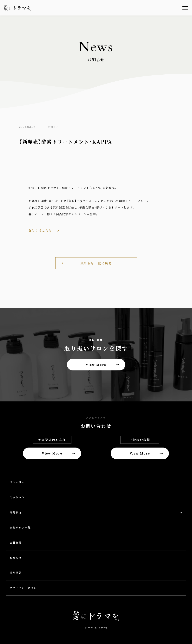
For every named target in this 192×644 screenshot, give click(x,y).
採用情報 (16, 573)
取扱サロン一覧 (20, 527)
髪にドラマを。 (17, 8)
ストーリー (17, 482)
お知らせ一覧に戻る (96, 263)
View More (96, 365)
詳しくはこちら (40, 231)
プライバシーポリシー (25, 588)
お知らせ (16, 558)
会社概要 (16, 543)
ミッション (17, 497)
